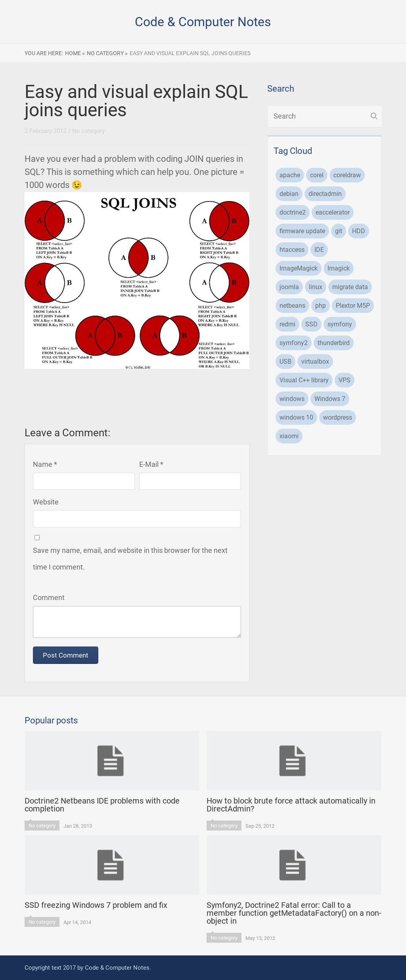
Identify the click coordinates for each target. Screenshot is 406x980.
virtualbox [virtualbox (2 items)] (315, 362)
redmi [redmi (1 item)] (287, 324)
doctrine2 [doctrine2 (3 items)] (293, 212)
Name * (45, 464)
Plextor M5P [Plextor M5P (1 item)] (353, 306)
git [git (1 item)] (339, 231)
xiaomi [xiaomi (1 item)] (289, 436)
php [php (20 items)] (321, 306)
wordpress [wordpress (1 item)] (338, 417)
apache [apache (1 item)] (290, 175)
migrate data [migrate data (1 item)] (350, 287)
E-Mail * (151, 464)
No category (88, 131)
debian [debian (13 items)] (289, 194)
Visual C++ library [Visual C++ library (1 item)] (304, 380)
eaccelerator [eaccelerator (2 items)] (333, 212)
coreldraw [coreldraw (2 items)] (347, 175)
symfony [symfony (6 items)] (340, 324)
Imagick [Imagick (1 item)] (339, 268)
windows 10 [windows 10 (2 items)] (296, 417)
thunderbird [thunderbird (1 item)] (334, 343)
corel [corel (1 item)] (317, 175)
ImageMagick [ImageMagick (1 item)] (299, 268)
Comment (49, 597)
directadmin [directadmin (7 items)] (325, 194)
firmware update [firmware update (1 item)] (302, 231)
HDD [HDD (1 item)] (359, 231)
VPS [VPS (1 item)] (345, 380)
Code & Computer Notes (203, 22)
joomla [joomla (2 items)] (289, 287)
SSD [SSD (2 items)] (311, 324)
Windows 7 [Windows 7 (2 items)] (330, 399)
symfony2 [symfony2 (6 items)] (294, 343)
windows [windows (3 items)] (292, 399)
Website (46, 502)
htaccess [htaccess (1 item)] (292, 250)
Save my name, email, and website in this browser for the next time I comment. (130, 559)
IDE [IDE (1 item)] (319, 250)
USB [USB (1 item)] (285, 362)
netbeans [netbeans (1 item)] (292, 306)
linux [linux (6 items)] (316, 287)
